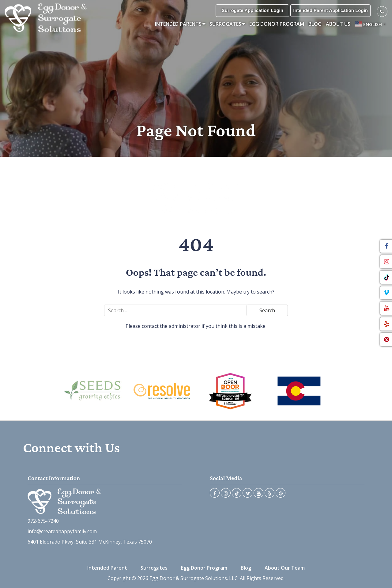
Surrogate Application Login (253, 10)
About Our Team (285, 568)
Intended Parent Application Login (330, 10)
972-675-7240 (43, 521)
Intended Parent (107, 568)
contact (150, 326)
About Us (338, 24)
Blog (315, 24)
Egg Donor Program (277, 24)
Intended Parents (178, 24)
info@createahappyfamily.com (62, 531)
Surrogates (225, 24)
